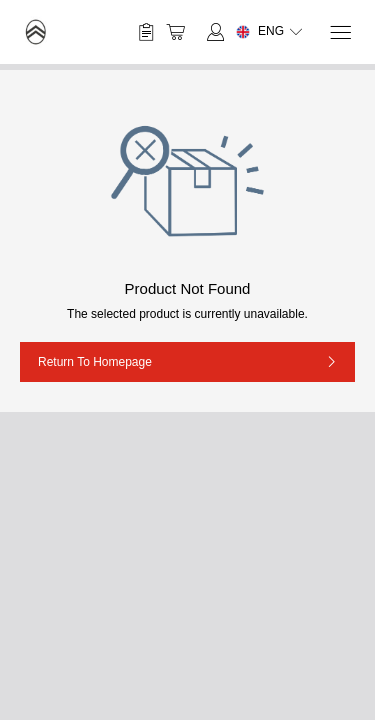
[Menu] (339, 32)
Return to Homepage (95, 362)
